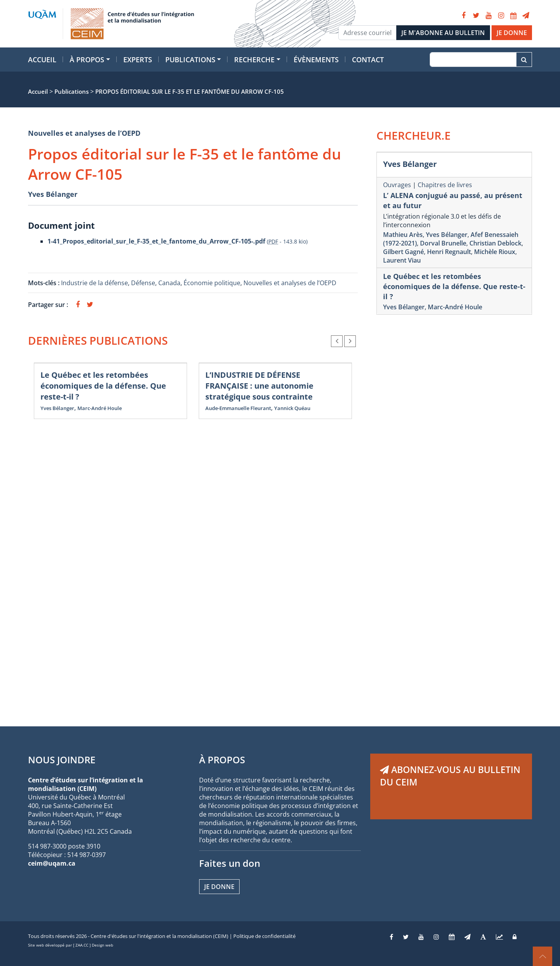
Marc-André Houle (100, 408)
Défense (143, 283)
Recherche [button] (254, 60)
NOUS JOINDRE (62, 760)
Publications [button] (190, 60)
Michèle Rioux (495, 252)
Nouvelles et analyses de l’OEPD (84, 133)
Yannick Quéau (292, 408)
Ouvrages (397, 185)
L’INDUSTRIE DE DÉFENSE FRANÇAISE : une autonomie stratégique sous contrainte (259, 386)
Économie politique (212, 283)
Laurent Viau (402, 260)
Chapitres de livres (445, 185)
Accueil (42, 60)
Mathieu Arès (403, 235)
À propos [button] (87, 60)
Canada (169, 283)
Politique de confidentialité (264, 936)
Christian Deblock (495, 243)
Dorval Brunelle (443, 243)
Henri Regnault (449, 252)
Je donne (219, 887)
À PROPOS (222, 760)
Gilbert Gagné (403, 252)
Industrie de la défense (94, 283)
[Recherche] (473, 60)
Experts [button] (138, 60)
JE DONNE (512, 33)
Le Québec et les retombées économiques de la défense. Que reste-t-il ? (103, 386)
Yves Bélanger (53, 194)
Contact (368, 60)
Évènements (316, 60)
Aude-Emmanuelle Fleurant (238, 408)
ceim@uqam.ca (52, 863)
